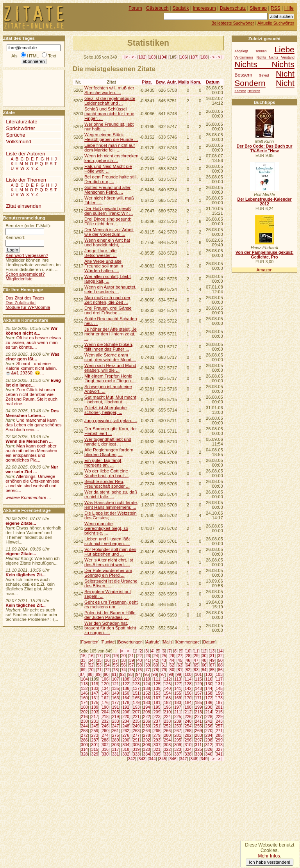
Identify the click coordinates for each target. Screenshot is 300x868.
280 (167, 735)
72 (107, 670)
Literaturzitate (21, 122)
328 (84, 754)
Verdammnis (244, 57)
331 (116, 754)
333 (136, 754)
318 (126, 749)
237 (157, 721)
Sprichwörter (20, 128)
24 (156, 656)
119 (95, 684)
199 (198, 707)
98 (171, 674)
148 (105, 693)
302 (105, 745)
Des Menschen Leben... (32, 413)
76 (139, 670)
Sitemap (258, 8)
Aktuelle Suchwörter (276, 23)
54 (107, 665)
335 (157, 754)
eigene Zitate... (21, 523)
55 (116, 665)
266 (167, 731)
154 (167, 693)
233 (116, 721)
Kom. (196, 82)
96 (155, 674)
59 (148, 665)
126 (167, 684)
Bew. (161, 82)
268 (188, 731)
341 (219, 754)
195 (157, 707)
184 (188, 702)
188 (84, 707)
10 (188, 651)
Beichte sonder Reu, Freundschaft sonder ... (107, 484)
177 (116, 702)
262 (126, 731)
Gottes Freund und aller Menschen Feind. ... (107, 190)
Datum (213, 82)
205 (116, 712)
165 (136, 698)
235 (136, 721)
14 (220, 651)
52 (91, 665)
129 (198, 684)
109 (136, 679)
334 (146, 754)
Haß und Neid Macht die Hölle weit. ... (108, 169)
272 (84, 735)
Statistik (181, 8)
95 (146, 674)
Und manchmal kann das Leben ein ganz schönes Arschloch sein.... (33, 425)
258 (84, 731)
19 (116, 656)
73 (116, 670)
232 (105, 721)
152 (146, 693)
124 (146, 684)
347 (184, 759)
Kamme (240, 91)
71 (99, 670)
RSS (276, 8)
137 (136, 688)
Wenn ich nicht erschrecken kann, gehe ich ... (111, 158)
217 (95, 717)
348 (194, 759)
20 (123, 656)
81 (180, 670)
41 (148, 660)
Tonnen (261, 51)
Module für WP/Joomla (28, 307)
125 (157, 684)
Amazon (264, 270)
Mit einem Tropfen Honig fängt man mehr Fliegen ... (110, 378)
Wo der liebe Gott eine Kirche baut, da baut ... (106, 473)
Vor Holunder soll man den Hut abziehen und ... (110, 552)
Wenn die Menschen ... (29, 441)
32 (220, 656)
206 (126, 712)
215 (219, 712)
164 (126, 698)
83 (196, 670)
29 (196, 656)
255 (198, 726)
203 (95, 712)
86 (220, 670)
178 (126, 702)
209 (157, 712)
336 (167, 754)
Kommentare (188, 642)
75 (132, 670)
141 (178, 688)
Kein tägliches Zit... (26, 575)
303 (116, 745)
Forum (135, 8)
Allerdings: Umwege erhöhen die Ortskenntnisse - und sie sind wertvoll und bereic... (32, 483)
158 (209, 693)
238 (167, 721)
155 (178, 693)
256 (209, 726)
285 (219, 735)
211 (178, 712)
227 (198, 717)
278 (146, 735)
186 (209, 702)
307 (157, 745)
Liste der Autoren (25, 154)
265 (157, 731)
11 (196, 651)
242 (209, 721)
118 (84, 684)
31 (212, 656)
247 (116, 726)
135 (116, 688)
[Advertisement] (27, 88)
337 (178, 754)
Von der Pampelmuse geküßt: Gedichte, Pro (264, 255)
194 (146, 707)
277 (136, 735)
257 (219, 726)
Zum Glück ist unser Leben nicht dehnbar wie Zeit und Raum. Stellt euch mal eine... (31, 397)
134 (105, 688)
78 (156, 670)
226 (188, 717)
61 (164, 665)
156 (188, 693)
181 (157, 702)
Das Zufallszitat (21, 303)
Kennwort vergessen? (27, 255)
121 (116, 684)
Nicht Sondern (264, 78)
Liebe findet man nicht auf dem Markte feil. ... (110, 148)
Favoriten (89, 642)
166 (146, 698)
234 (126, 721)
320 (146, 749)
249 (136, 726)
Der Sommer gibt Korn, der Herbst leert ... (111, 431)
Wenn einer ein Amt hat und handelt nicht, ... (107, 242)
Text (52, 56)
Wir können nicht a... (31, 331)
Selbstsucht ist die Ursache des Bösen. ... (111, 583)
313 (219, 745)
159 (219, 693)
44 (172, 660)
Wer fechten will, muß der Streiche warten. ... (109, 90)
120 (105, 684)
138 (146, 688)
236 (146, 721)
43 (164, 660)
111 (157, 679)
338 (188, 754)
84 (204, 670)
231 (95, 721)
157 (198, 693)
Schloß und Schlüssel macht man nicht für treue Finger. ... (109, 114)
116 (209, 679)
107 (194, 57)
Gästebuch (157, 8)
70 (91, 670)
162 (105, 698)
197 (178, 707)
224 (167, 717)
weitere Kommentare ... (28, 497)
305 (136, 745)
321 (157, 749)
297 (198, 740)
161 (95, 698)
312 (209, 745)
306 (146, 745)
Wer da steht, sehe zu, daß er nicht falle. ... (111, 494)
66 (204, 665)
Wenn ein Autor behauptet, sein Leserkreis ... (110, 289)
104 (163, 57)
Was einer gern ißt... (32, 356)
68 (220, 665)
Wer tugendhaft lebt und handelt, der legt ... (108, 442)
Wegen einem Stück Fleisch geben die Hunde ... (111, 137)
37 (116, 660)
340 (209, 754)
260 (105, 731)
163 (116, 698)
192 (126, 707)
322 (167, 749)
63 (180, 665)
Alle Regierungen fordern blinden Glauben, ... (109, 452)
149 (116, 693)
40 (139, 660)
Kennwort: (15, 237)
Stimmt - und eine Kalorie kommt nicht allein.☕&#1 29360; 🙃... (31, 368)
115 (198, 679)
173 (219, 698)
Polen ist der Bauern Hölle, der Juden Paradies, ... (111, 615)
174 (84, 702)
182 (167, 702)
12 (204, 651)
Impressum (204, 8)
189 (95, 707)
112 (167, 679)
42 (156, 660)
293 (157, 740)
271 (219, 731)
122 (126, 684)
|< (126, 57)
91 (114, 674)
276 (126, 735)
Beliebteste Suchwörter (233, 23)
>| (220, 57)
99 (179, 674)
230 (84, 721)
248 (126, 726)
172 (209, 698)
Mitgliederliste (19, 279)
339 (198, 754)
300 (84, 745)
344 (152, 759)
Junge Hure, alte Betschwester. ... (101, 253)
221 (136, 717)
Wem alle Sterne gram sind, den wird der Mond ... (110, 357)
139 (157, 688)
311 (198, 745)
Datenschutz (233, 8)
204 (105, 712)
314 (84, 749)
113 (178, 679)
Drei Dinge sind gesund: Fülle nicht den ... (108, 221)
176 (105, 702)
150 (126, 693)
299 (219, 740)
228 (209, 717)
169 (178, 698)
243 (219, 721)
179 (136, 702)
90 (106, 674)
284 (209, 735)
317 (116, 749)
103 (152, 57)
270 (209, 731)
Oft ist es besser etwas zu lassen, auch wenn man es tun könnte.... (33, 342)
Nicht (285, 83)
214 (209, 712)
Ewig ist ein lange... (33, 383)
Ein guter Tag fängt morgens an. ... (103, 463)
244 (84, 726)
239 (178, 721)
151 (136, 693)
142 (188, 688)
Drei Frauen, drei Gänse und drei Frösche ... (108, 310)
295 (178, 740)
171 (198, 698)
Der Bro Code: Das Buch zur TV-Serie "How (265, 148)
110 (146, 679)
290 (126, 740)
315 (95, 749)
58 (139, 665)
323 (178, 749)
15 (83, 656)
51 (83, 665)
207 (136, 712)
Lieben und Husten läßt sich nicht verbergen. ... (107, 541)
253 (178, 726)
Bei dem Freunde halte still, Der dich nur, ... (111, 179)
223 (157, 717)
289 (116, 740)
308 (167, 745)
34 (91, 660)
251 (157, 726)
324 (188, 749)
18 (107, 656)
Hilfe (289, 8)
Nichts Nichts (264, 64)
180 (146, 702)
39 (132, 660)
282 (188, 735)
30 (204, 656)
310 (188, 745)
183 (178, 702)
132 (84, 688)
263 (136, 731)
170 (188, 698)
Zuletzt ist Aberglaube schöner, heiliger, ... (105, 410)
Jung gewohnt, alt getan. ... (111, 421)
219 (116, 717)
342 (132, 759)
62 (172, 665)
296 (188, 740)
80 (172, 670)
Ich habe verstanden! (270, 862)
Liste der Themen (26, 180)
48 (204, 660)
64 (188, 665)
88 (90, 674)
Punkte (108, 642)
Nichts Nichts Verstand (276, 57)
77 (148, 670)
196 (167, 707)
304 (126, 745)
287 (95, 740)
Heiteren (254, 91)
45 (180, 660)
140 (167, 688)
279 (157, 735)
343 (142, 759)
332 (126, 754)
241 (198, 721)
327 (219, 749)
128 (188, 684)
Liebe (284, 49)
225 (178, 717)
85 (212, 670)
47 (196, 660)
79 (164, 670)
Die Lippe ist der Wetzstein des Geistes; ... (111, 515)
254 (188, 726)
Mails (184, 82)
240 (188, 721)
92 (122, 674)
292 (146, 740)
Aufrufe (153, 642)
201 (219, 707)
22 (139, 656)
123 (136, 684)
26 (172, 656)
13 (212, 651)
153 (157, 693)
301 (95, 745)
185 (198, 702)
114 (188, 679)
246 (105, 726)
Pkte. (147, 82)
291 (136, 740)
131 (219, 684)
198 (188, 707)
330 (105, 754)
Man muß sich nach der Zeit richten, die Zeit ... (107, 300)
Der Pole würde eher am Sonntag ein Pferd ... (108, 573)
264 (146, 731)
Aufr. (172, 82)
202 (84, 712)
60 (156, 665)
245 (95, 726)
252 (167, 726)
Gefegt (264, 75)
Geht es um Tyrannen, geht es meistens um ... (111, 604)
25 (164, 656)
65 (196, 665)
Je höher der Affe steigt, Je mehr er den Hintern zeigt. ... (111, 334)
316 (105, 749)
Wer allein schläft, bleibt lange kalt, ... (108, 279)
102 (142, 57)
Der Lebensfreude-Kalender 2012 (264, 201)
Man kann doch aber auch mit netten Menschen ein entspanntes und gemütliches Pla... (31, 453)
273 (95, 735)
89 (98, 674)
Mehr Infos (269, 856)
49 (212, 660)
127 (178, 684)
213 (198, 712)
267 (178, 731)
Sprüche (15, 135)
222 (146, 717)
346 (173, 759)
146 (84, 693)
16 (91, 656)
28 (188, 656)
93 (130, 674)
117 (219, 679)
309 (178, 745)
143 (198, 688)
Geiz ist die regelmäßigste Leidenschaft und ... (110, 101)
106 (184, 57)
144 (209, 688)
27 (180, 656)
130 (209, 684)
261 (116, 731)
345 (163, 759)
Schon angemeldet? (25, 274)
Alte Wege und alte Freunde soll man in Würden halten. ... (104, 266)
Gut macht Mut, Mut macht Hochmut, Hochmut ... (110, 399)
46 (188, 660)
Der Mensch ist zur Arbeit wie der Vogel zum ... (109, 232)
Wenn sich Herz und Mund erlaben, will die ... (110, 368)
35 (99, 660)
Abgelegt (241, 51)
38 (123, 660)
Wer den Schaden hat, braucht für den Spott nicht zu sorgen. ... (110, 628)
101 (198, 674)
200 (209, 707)
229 (219, 717)
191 (116, 707)
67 (212, 665)
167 (157, 698)
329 (95, 754)
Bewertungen (130, 642)
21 (132, 656)
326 (209, 749)
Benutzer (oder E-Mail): (28, 226)
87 (82, 674)
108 (204, 57)
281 (178, 735)
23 (148, 656)
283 (198, 735)
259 (95, 731)
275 (116, 735)
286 (84, 740)
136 (126, 688)
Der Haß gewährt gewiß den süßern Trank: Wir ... (109, 211)
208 (146, 712)
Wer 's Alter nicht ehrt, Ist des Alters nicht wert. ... (109, 562)
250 (146, 726)
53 (99, 665)
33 (83, 660)
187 (219, 702)
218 (105, 717)
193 (136, 707)
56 (123, 665)
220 (126, 717)
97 (163, 674)
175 (95, 702)
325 (198, 749)
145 (219, 688)
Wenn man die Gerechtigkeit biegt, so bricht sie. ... (106, 528)
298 (209, 740)
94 (139, 674)
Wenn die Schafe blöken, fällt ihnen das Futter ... (109, 347)
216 (84, 717)
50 (220, 660)
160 (84, 698)
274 (105, 735)
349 (204, 759)
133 (95, 688)
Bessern (243, 75)
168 (167, 698)
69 (83, 670)
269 (198, 731)
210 (167, 712)
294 (167, 740)
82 (188, 670)
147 (95, 693)
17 (99, 656)
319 (136, 749)
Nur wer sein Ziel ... (32, 469)
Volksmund (19, 142)
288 (105, 740)
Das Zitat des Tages (25, 298)
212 (188, 712)
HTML (33, 56)
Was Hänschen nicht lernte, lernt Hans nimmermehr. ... (111, 505)
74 (123, 670)
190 (105, 707)
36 (107, 660)
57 (132, 665)
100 (188, 674)
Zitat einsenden (24, 206)
